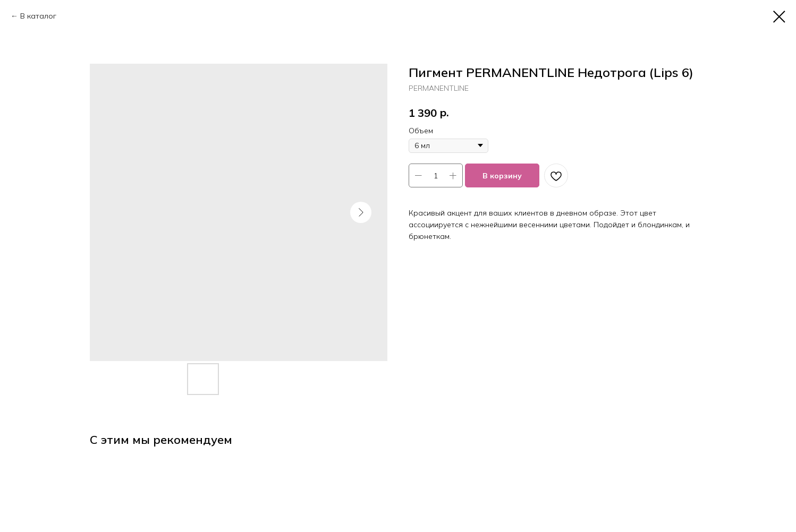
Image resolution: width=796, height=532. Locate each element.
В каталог (38, 16)
